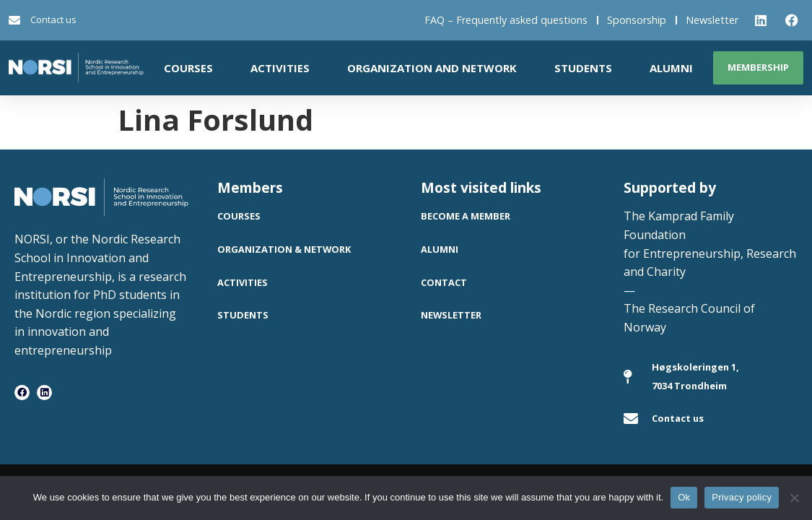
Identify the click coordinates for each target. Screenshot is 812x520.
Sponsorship (637, 20)
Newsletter (712, 20)
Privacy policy (742, 497)
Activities (280, 68)
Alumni (671, 68)
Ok (684, 497)
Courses (188, 68)
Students (583, 68)
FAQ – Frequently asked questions (506, 20)
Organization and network (432, 68)
